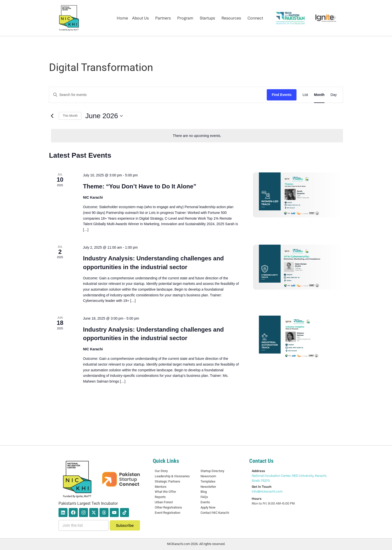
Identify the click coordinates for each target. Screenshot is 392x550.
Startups (207, 18)
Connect (255, 18)
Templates (208, 481)
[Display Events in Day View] (334, 95)
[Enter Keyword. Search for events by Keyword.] (158, 95)
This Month (70, 116)
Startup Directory (212, 471)
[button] (142, 18)
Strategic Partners (167, 481)
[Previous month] (52, 116)
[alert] (197, 136)
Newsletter (208, 487)
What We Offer (165, 492)
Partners (163, 18)
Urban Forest (164, 502)
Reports (160, 497)
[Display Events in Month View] (319, 95)
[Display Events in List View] (305, 95)
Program (185, 18)
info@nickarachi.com (267, 491)
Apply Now (208, 507)
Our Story (161, 471)
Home (122, 18)
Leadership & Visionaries (172, 476)
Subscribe (125, 525)
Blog (204, 492)
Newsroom (208, 476)
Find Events (282, 95)
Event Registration (167, 513)
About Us (140, 18)
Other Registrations (168, 507)
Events (205, 502)
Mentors (161, 487)
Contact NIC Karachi (215, 513)
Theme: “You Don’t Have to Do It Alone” (140, 186)
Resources (231, 18)
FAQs (204, 497)
